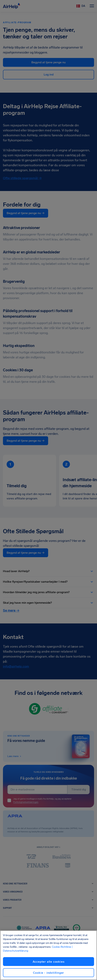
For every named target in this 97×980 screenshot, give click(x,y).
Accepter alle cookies (49, 962)
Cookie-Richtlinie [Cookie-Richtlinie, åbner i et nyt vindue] (61, 947)
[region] (48, 955)
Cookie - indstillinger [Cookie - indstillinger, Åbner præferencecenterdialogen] (49, 973)
